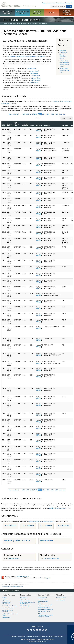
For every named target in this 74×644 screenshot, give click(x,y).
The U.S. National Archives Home (19, 5)
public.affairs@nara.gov (51, 558)
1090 (44, 114)
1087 (31, 114)
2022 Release (46, 526)
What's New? (60, 595)
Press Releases (46, 540)
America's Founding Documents (67, 13)
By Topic (5, 598)
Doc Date (39, 126)
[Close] (72, 627)
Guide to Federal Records (45, 605)
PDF (38, 131)
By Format (5, 600)
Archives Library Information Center (10, 615)
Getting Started (42, 598)
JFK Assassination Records (28, 24)
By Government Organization (7, 603)
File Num (65, 126)
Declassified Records (44, 607)
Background (63, 53)
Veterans (23, 608)
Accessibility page (45, 578)
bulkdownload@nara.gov (57, 508)
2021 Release (63, 526)
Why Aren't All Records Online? (44, 612)
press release (32, 69)
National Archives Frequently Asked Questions (43, 601)
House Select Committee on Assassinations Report (64, 63)
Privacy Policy (30, 637)
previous (15, 114)
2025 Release (10, 526)
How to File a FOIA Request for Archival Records (45, 616)
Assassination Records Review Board (64, 70)
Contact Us (69, 3)
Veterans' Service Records (22, 12)
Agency (32, 126)
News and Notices (61, 598)
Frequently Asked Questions (17, 540)
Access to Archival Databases (8, 611)
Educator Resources (37, 12)
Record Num (10, 125)
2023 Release (28, 526)
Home (4, 24)
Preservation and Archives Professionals (28, 603)
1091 (48, 114)
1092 (52, 114)
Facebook (28, 630)
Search (69, 6)
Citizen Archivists (47, 3)
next (60, 114)
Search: (38, 118)
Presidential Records (8, 608)
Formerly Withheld (25, 125)
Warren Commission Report (63, 57)
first (10, 114)
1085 (23, 114)
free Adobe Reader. (23, 576)
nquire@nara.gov (14, 558)
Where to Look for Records (46, 609)
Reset (70, 118)
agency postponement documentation (42, 521)
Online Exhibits (6, 617)
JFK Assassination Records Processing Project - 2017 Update (26, 56)
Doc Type (47, 126)
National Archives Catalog (9, 606)
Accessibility (22, 637)
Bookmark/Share (59, 3)
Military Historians (25, 600)
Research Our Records (7, 12)
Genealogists (24, 598)
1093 (56, 114)
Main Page (63, 50)
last (64, 114)
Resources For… (26, 595)
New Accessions (60, 600)
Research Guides (44, 595)
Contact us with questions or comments (12, 586)
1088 (36, 114)
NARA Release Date (16, 124)
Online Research (9, 595)
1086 (27, 114)
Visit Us (52, 13)
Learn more (58, 641)
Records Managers (25, 606)
